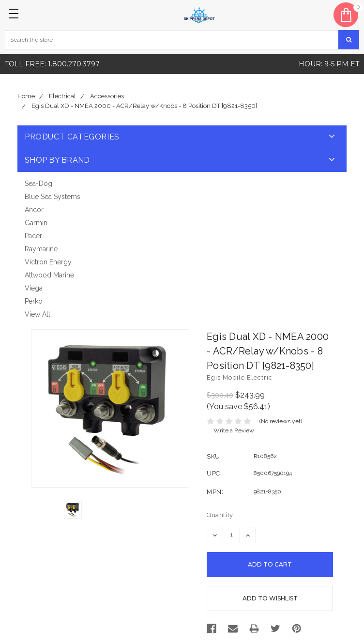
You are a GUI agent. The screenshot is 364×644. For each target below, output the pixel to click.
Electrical (62, 96)
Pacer (33, 236)
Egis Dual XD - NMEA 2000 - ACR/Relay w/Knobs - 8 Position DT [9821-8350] (144, 106)
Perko (34, 301)
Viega (34, 288)
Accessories (107, 96)
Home (26, 96)
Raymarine (41, 249)
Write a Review (234, 430)
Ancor (34, 210)
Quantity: (221, 515)
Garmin (36, 223)
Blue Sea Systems (53, 197)
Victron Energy (48, 262)
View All (38, 314)
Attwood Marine (49, 275)
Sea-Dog (38, 184)
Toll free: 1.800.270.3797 (52, 64)
